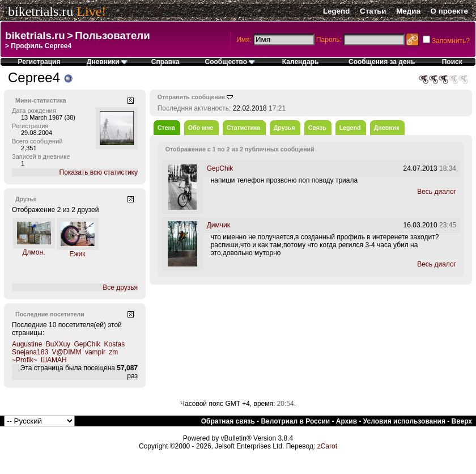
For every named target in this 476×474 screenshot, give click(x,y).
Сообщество (230, 62)
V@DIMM (66, 352)
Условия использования (404, 421)
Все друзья (120, 287)
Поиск (452, 62)
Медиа (408, 11)
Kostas (114, 344)
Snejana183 (30, 352)
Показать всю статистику (99, 172)
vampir (95, 352)
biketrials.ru (41, 11)
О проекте (449, 11)
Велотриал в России (295, 421)
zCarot (327, 446)
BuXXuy (58, 344)
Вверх (462, 421)
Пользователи (112, 35)
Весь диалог (437, 192)
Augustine (27, 344)
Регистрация (39, 62)
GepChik (87, 344)
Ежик (78, 254)
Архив (347, 421)
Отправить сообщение (192, 97)
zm (113, 352)
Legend (336, 11)
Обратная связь (228, 421)
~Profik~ (25, 360)
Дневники (107, 62)
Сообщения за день (382, 62)
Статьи (373, 11)
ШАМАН (54, 360)
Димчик (218, 225)
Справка (165, 62)
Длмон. (33, 252)
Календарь (301, 62)
